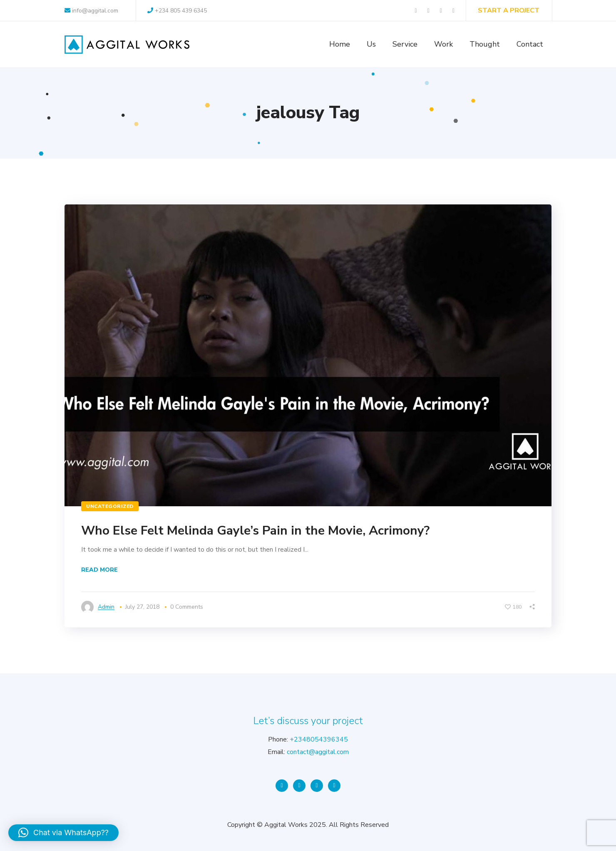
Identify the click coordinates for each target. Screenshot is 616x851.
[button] (63, 833)
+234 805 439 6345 (177, 11)
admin (106, 607)
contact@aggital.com (318, 752)
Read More (99, 570)
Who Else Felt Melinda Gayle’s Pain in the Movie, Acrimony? (255, 531)
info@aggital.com (91, 11)
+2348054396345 (319, 739)
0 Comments (187, 607)
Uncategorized (110, 506)
